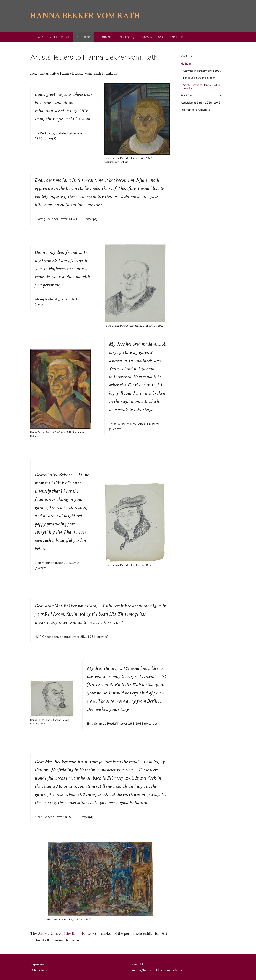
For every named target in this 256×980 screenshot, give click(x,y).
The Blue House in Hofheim (199, 78)
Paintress (104, 37)
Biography (127, 37)
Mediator (83, 37)
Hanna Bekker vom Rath (85, 16)
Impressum (38, 964)
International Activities (195, 110)
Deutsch (177, 37)
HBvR (38, 37)
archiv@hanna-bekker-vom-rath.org (157, 970)
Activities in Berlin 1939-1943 (201, 103)
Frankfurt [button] (203, 96)
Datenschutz (39, 970)
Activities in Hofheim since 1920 (202, 71)
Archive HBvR (152, 37)
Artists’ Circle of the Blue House (64, 933)
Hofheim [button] (186, 64)
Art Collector (60, 37)
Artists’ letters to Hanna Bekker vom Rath (201, 87)
